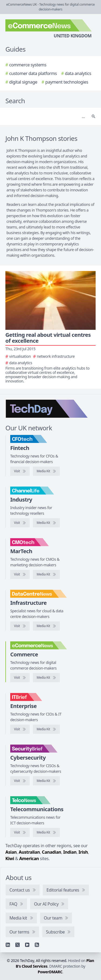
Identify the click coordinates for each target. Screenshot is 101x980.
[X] (18, 945)
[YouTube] (27, 945)
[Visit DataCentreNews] (20, 626)
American (29, 859)
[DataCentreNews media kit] (46, 626)
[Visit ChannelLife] (20, 523)
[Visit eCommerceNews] (20, 678)
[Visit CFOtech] (20, 471)
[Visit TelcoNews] (20, 832)
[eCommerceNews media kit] (46, 678)
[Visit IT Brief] (20, 729)
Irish (83, 852)
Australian (29, 852)
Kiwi (10, 859)
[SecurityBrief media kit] (46, 781)
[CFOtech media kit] (46, 471)
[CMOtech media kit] (46, 574)
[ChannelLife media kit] (46, 523)
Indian (70, 852)
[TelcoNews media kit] (46, 832)
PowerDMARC (50, 972)
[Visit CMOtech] (20, 574)
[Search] (45, 116)
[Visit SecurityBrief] (20, 781)
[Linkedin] (8, 945)
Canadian (52, 852)
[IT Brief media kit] (46, 729)
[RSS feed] (37, 945)
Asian (11, 852)
